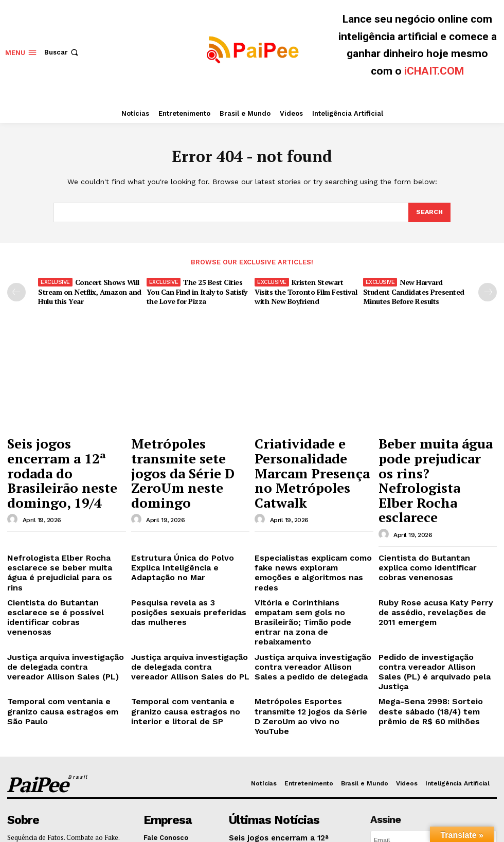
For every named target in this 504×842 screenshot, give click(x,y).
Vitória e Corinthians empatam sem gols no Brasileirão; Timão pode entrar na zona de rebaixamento (307, 545)
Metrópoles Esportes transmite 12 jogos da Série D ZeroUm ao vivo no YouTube (311, 608)
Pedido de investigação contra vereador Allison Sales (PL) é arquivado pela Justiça (430, 579)
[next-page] (488, 292)
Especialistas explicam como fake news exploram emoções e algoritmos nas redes (312, 512)
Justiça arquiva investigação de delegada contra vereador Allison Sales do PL (188, 579)
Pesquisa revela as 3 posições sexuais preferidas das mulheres (186, 537)
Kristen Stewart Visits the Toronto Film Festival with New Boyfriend (304, 290)
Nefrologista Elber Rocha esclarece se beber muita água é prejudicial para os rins (62, 512)
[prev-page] (16, 292)
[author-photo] (14, 472)
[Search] (429, 212)
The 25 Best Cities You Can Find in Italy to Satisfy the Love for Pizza (194, 290)
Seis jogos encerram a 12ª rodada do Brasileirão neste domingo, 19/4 (64, 447)
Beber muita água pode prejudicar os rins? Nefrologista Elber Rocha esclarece (434, 452)
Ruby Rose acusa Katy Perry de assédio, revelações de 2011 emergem (431, 541)
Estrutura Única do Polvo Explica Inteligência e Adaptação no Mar (186, 508)
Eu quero (433, 745)
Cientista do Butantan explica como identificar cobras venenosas (428, 512)
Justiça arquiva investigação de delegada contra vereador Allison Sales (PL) (64, 579)
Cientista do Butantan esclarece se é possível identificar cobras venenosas (66, 541)
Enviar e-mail (55, 727)
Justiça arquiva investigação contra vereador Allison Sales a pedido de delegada (308, 579)
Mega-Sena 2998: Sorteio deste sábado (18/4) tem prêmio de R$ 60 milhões (433, 608)
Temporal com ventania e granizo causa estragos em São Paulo (64, 604)
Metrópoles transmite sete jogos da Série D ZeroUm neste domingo (188, 447)
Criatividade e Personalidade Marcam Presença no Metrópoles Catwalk (307, 452)
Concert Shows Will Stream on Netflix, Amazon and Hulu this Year (87, 290)
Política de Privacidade (453, 766)
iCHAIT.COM (434, 71)
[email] (434, 722)
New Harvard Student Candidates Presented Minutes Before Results (414, 290)
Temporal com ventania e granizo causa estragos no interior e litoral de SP (190, 608)
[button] (62, 52)
